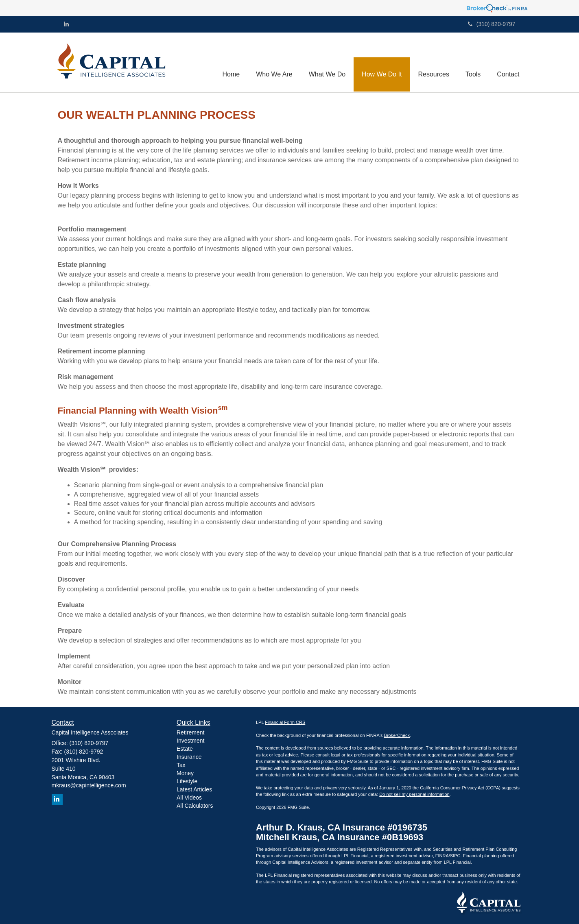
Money (185, 773)
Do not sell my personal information (414, 794)
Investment (190, 741)
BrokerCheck (397, 735)
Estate (185, 749)
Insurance (189, 757)
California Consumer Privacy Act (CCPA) (460, 788)
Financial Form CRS (285, 722)
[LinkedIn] (66, 24)
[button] (274, 62)
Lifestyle (187, 781)
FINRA (442, 856)
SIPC (455, 856)
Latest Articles (194, 789)
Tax (181, 765)
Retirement (190, 732)
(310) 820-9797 (492, 24)
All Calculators (195, 806)
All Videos (189, 798)
